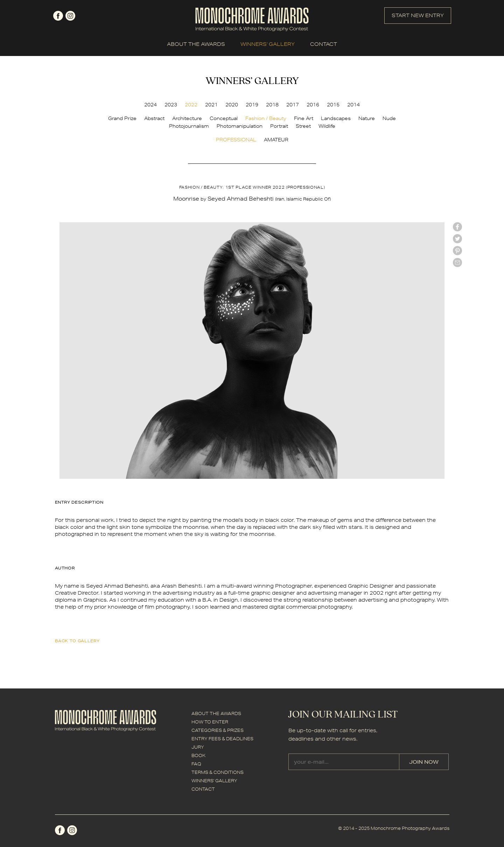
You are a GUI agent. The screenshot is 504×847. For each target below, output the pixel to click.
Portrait (279, 126)
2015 (333, 105)
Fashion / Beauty (266, 118)
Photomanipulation (240, 126)
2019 (252, 105)
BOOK (198, 755)
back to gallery (77, 641)
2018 (272, 105)
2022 (191, 105)
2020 (232, 105)
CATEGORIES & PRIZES (218, 730)
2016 (313, 105)
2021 (211, 105)
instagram (70, 16)
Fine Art (304, 118)
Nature (367, 118)
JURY (198, 747)
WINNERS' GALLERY (268, 44)
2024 (150, 105)
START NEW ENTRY (418, 15)
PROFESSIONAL (236, 140)
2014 (353, 105)
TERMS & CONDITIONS (218, 772)
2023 (171, 105)
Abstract (154, 118)
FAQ (196, 764)
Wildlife (327, 126)
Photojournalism (189, 126)
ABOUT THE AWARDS (196, 44)
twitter (457, 239)
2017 (293, 105)
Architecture (187, 118)
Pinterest (457, 251)
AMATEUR (276, 140)
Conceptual (224, 118)
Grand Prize (122, 118)
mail (457, 262)
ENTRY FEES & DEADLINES (222, 739)
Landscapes (336, 118)
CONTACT (324, 44)
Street (303, 126)
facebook (58, 16)
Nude (389, 118)
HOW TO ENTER (210, 722)
